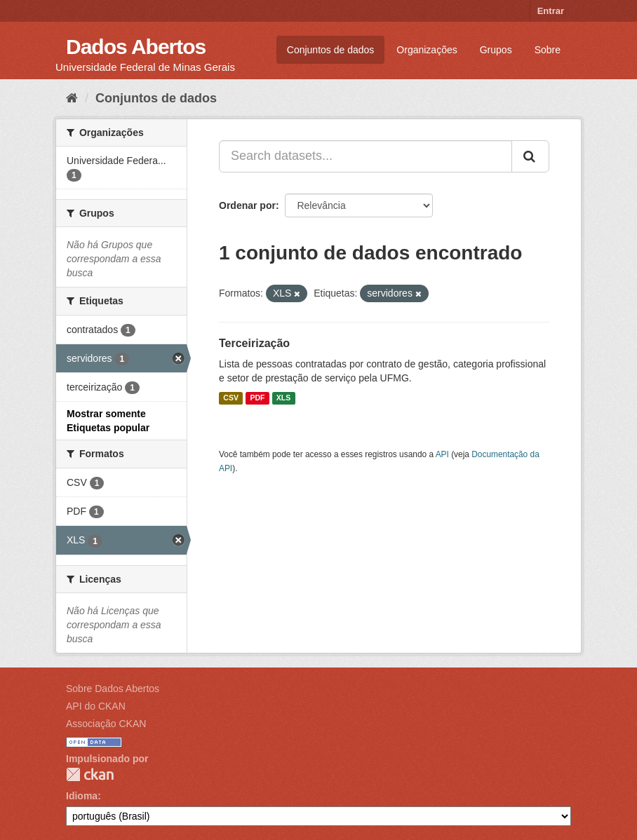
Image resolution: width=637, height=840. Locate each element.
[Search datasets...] (366, 156)
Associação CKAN (106, 724)
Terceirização (254, 343)
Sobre (548, 50)
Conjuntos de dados (331, 50)
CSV (231, 398)
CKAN (90, 774)
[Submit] (530, 156)
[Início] (72, 98)
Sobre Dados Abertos (113, 689)
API (442, 454)
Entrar (551, 11)
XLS (283, 398)
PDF (257, 398)
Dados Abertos (136, 47)
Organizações (427, 50)
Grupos (496, 50)
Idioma (82, 796)
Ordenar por (247, 205)
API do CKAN (96, 706)
